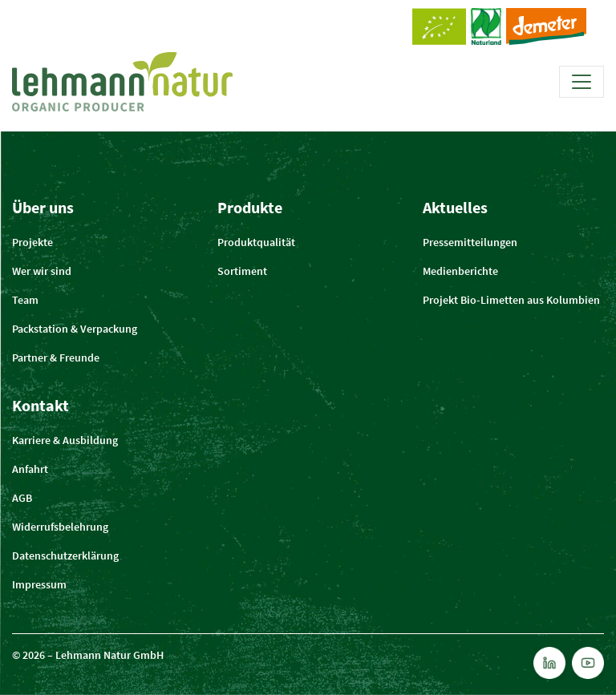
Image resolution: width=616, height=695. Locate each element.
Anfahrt (30, 469)
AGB (22, 498)
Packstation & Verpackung (75, 329)
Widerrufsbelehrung (60, 527)
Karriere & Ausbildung (65, 440)
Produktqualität (256, 242)
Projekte (32, 242)
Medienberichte (460, 271)
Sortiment (242, 271)
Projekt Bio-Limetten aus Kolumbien (511, 300)
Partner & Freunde (56, 358)
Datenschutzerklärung (65, 556)
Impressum (39, 584)
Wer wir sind (42, 271)
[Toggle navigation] (582, 82)
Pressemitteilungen (470, 242)
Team (25, 300)
